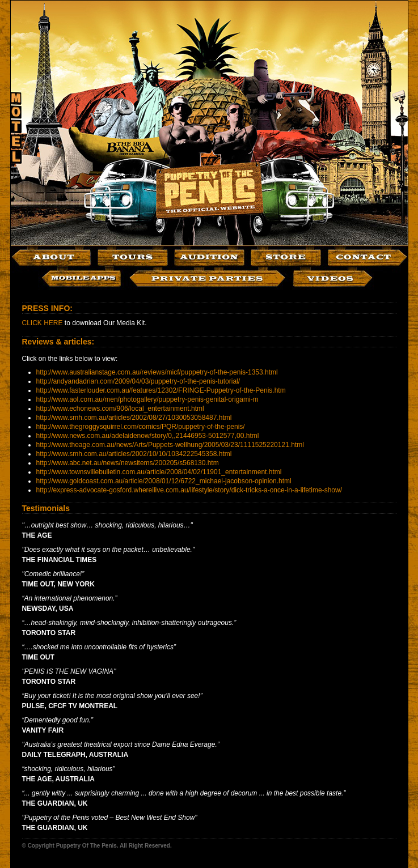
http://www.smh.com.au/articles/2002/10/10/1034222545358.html (134, 454)
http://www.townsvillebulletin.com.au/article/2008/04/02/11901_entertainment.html (159, 472)
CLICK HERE (43, 323)
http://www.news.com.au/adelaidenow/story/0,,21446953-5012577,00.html (148, 436)
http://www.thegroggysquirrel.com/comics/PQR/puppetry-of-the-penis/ (141, 427)
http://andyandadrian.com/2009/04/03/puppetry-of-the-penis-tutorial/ (138, 381)
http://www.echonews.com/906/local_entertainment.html (120, 409)
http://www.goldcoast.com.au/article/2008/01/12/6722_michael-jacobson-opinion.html (164, 481)
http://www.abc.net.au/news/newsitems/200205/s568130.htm (128, 463)
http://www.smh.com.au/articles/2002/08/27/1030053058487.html (134, 418)
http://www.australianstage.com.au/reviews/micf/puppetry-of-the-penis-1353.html (157, 372)
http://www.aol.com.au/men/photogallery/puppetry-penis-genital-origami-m (147, 399)
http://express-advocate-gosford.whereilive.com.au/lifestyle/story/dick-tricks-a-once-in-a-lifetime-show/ (189, 490)
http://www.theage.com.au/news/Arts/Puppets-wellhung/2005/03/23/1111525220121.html (170, 445)
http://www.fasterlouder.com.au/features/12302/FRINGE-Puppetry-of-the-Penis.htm (161, 390)
